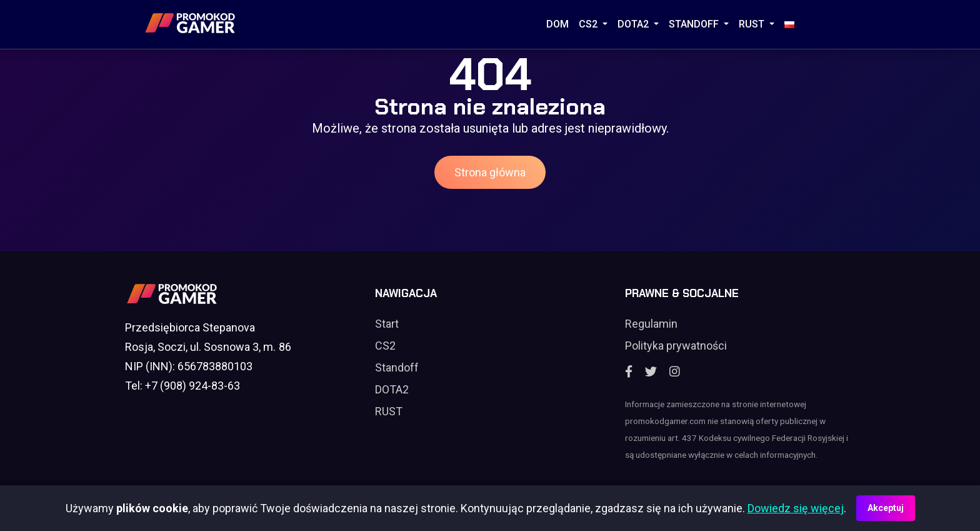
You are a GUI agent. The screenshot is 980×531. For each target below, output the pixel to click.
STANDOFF (695, 24)
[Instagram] (675, 372)
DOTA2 (634, 24)
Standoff (397, 367)
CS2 (589, 24)
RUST (753, 24)
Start (387, 324)
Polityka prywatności (676, 346)
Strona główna (490, 172)
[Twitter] (651, 372)
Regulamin (651, 324)
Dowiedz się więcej (796, 508)
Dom (557, 24)
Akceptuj (886, 508)
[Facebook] (629, 372)
